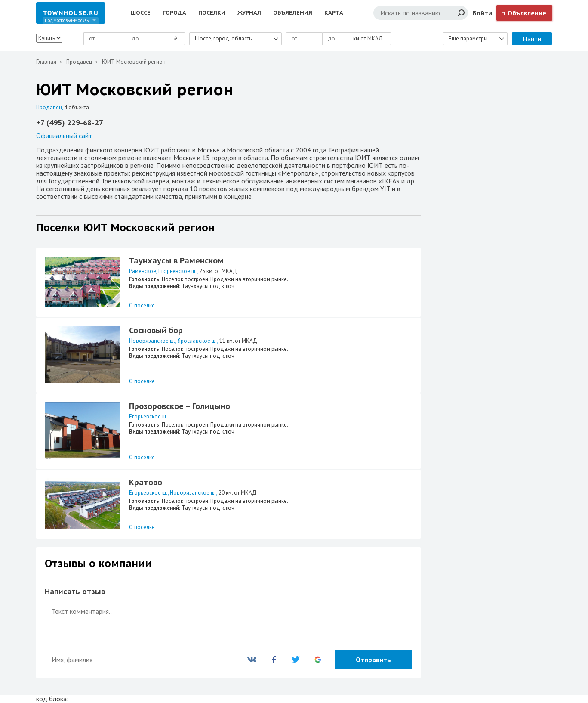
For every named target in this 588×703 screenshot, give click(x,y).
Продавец (79, 62)
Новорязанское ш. (152, 341)
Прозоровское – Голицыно (180, 406)
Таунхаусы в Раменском (176, 261)
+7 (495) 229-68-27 (70, 123)
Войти (482, 13)
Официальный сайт (64, 136)
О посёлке (142, 305)
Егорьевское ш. (178, 271)
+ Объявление (524, 13)
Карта (334, 13)
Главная (46, 62)
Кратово (146, 482)
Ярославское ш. (197, 341)
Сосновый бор (156, 330)
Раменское (143, 271)
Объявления (293, 13)
